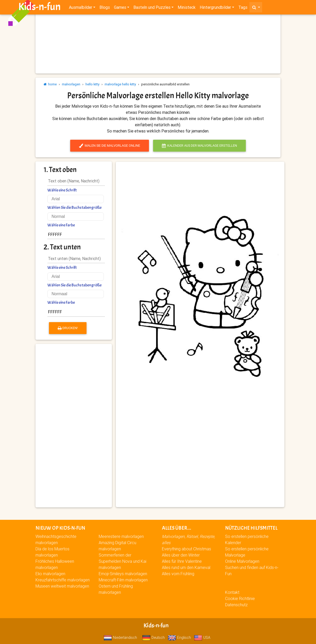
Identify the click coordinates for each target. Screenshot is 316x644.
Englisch (179, 638)
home (50, 84)
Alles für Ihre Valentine (182, 561)
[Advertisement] (74, 426)
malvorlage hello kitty (120, 84)
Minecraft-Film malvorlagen (123, 580)
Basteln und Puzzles (152, 8)
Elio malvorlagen (50, 574)
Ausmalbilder (81, 8)
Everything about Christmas (186, 549)
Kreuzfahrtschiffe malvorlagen (63, 580)
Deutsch (153, 638)
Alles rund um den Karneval (186, 567)
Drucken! (68, 328)
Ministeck (187, 8)
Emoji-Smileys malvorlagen (123, 574)
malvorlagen (71, 84)
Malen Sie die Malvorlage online (110, 146)
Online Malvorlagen (242, 561)
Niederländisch (120, 638)
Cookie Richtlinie (240, 598)
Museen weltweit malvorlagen (62, 586)
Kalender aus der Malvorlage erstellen (199, 146)
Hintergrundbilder (215, 8)
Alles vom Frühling (178, 574)
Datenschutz (236, 605)
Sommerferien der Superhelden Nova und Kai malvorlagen (123, 561)
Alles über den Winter (181, 555)
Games (120, 8)
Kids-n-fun (39, 8)
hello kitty (92, 84)
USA (202, 638)
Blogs (105, 8)
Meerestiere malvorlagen (121, 536)
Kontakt (232, 592)
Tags (243, 8)
